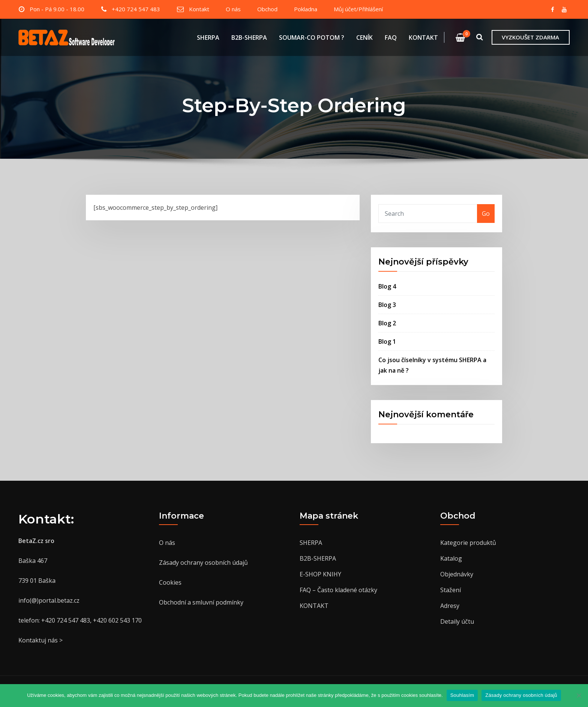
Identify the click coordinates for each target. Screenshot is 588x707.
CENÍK (364, 38)
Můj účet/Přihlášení (358, 9)
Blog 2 (387, 323)
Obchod (267, 9)
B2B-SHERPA (249, 38)
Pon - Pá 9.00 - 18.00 (57, 9)
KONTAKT (423, 38)
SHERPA (208, 38)
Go (486, 214)
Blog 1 (387, 341)
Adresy (450, 606)
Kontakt (199, 9)
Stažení (451, 590)
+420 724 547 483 (136, 9)
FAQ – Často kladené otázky (338, 590)
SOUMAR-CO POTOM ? (312, 38)
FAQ (391, 38)
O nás (233, 9)
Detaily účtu (457, 621)
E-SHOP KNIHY (320, 574)
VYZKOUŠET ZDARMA (530, 37)
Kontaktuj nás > (40, 640)
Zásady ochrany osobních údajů (203, 563)
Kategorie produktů (468, 543)
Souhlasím (462, 695)
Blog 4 (387, 286)
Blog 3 (387, 305)
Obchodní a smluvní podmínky (201, 602)
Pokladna (306, 9)
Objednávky (457, 574)
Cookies (170, 582)
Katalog (451, 558)
